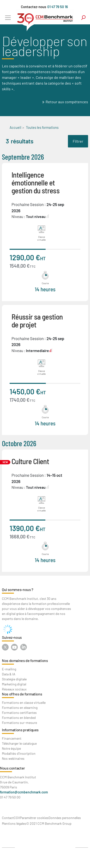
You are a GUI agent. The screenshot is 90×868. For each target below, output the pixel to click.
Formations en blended (19, 718)
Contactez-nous (33, 7)
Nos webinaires (13, 758)
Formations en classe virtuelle (24, 703)
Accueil (15, 127)
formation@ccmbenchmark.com (24, 792)
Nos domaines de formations (25, 660)
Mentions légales (14, 823)
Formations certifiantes (19, 713)
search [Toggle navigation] (83, 18)
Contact (8, 818)
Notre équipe (11, 748)
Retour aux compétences (67, 102)
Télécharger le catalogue (19, 743)
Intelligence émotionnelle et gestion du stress (36, 182)
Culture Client (30, 461)
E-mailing (9, 669)
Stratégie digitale (14, 679)
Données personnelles (65, 818)
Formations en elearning (20, 708)
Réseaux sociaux (14, 689)
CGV (17, 818)
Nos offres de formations (22, 694)
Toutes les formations (42, 127)
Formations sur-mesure (19, 723)
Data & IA (9, 674)
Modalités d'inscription (19, 753)
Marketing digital (14, 684)
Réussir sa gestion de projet (37, 320)
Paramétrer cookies (34, 818)
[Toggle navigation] (8, 18)
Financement (12, 738)
